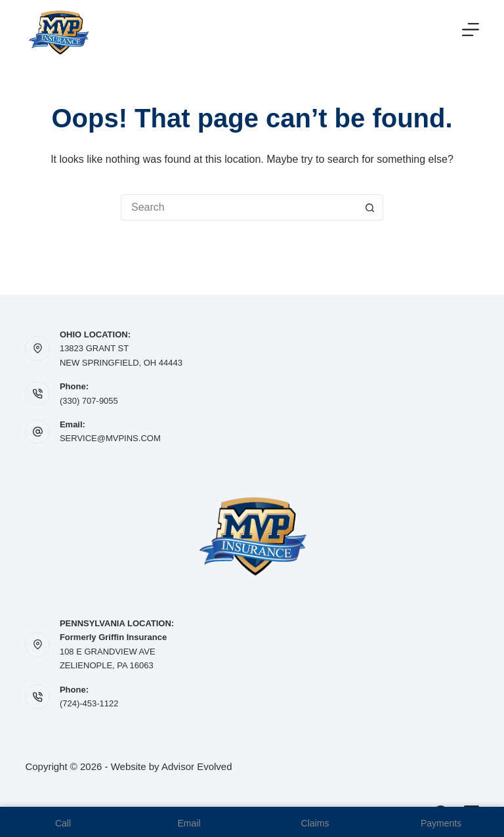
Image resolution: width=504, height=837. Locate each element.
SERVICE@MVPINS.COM (110, 438)
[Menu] (471, 30)
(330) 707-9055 (89, 401)
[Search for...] (239, 207)
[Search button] (370, 207)
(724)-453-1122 (89, 703)
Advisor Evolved (197, 766)
